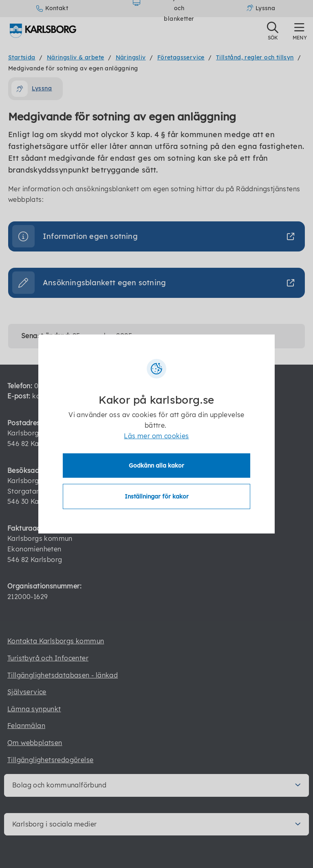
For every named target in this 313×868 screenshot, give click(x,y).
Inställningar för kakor (157, 496)
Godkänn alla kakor (156, 466)
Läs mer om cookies (156, 436)
